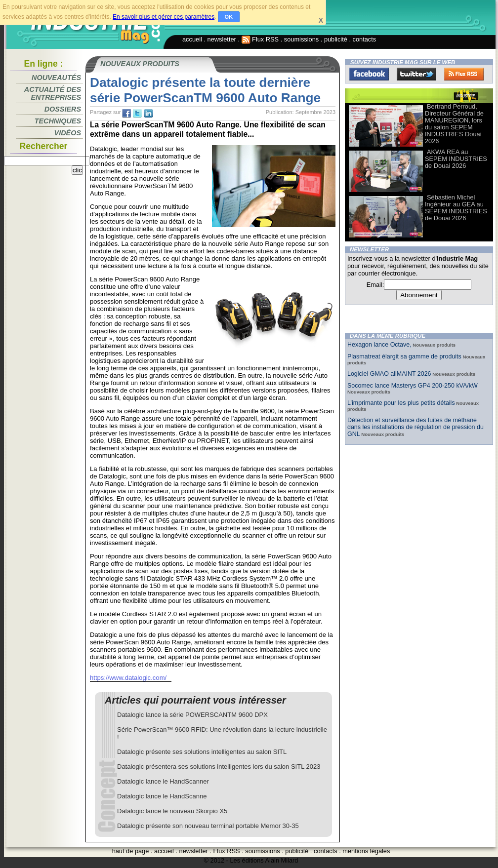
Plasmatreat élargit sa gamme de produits (404, 356)
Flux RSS (260, 39)
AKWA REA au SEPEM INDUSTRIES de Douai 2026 (456, 159)
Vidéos (68, 133)
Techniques (58, 121)
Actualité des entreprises (53, 93)
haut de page (131, 851)
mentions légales (366, 851)
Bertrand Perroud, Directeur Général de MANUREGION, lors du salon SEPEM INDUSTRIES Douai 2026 (454, 124)
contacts (365, 39)
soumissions (301, 39)
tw (137, 114)
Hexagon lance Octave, (379, 345)
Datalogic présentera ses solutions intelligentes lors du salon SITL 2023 (219, 767)
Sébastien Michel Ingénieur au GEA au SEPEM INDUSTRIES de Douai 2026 (456, 208)
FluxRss (464, 74)
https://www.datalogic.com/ (128, 678)
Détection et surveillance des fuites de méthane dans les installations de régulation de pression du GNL (415, 427)
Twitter (416, 74)
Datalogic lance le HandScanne (162, 796)
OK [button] (229, 17)
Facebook (369, 74)
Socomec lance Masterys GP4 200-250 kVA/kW (413, 386)
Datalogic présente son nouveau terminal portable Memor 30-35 (208, 826)
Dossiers (63, 109)
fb (126, 114)
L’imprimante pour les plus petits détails (401, 403)
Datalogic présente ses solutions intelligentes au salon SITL (202, 752)
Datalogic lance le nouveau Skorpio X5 (172, 811)
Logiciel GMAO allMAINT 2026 (389, 374)
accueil (192, 39)
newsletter (222, 39)
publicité (336, 39)
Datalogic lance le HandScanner (163, 781)
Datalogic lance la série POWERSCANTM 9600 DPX (192, 715)
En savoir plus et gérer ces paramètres (164, 17)
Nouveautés (56, 78)
